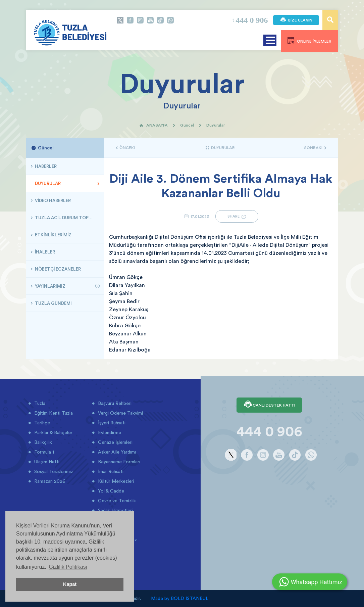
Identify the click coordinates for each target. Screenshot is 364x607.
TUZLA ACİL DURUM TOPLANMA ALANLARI (67, 218)
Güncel (187, 125)
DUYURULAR (47, 183)
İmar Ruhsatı (110, 471)
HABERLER (45, 166)
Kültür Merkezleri (115, 481)
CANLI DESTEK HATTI (269, 405)
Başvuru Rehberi (114, 403)
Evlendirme (109, 432)
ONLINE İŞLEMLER (309, 40)
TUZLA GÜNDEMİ (53, 303)
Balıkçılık (42, 442)
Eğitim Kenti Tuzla (53, 413)
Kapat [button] (70, 584)
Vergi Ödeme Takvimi (120, 413)
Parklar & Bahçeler (53, 432)
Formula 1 (43, 452)
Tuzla (39, 403)
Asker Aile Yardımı (116, 452)
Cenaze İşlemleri (115, 442)
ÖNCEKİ (125, 148)
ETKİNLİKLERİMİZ (53, 235)
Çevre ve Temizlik (116, 501)
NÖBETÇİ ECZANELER (57, 269)
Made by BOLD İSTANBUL (180, 598)
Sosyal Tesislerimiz (53, 471)
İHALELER (44, 252)
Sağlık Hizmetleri (115, 510)
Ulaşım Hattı (46, 462)
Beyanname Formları (118, 462)
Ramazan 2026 (49, 481)
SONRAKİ (315, 148)
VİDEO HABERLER (52, 200)
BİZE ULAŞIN (296, 20)
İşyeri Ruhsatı (111, 423)
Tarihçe (41, 423)
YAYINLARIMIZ (50, 286)
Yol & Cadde (110, 491)
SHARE (237, 216)
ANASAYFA (153, 125)
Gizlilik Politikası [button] (68, 567)
